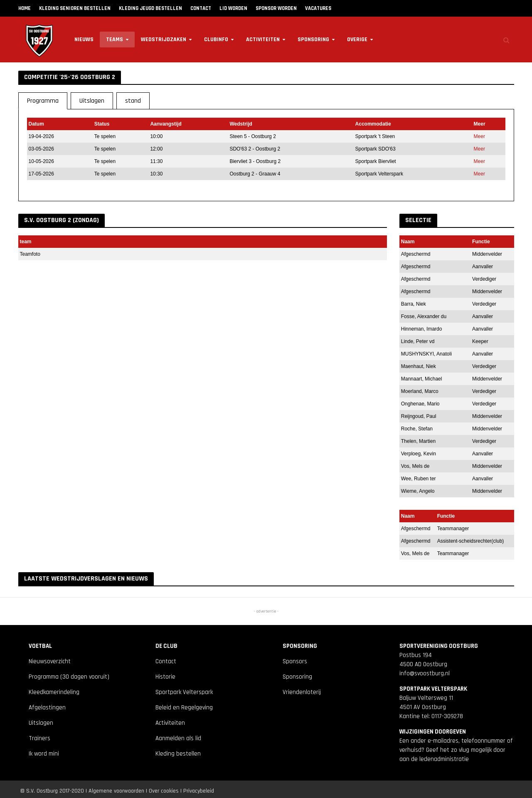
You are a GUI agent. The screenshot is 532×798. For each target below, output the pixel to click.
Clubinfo (216, 40)
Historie (165, 677)
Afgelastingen (47, 708)
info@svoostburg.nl (425, 673)
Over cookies (164, 791)
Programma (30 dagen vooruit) (69, 677)
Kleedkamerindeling (54, 692)
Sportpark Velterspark (184, 692)
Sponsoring (313, 40)
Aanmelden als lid (178, 738)
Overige (357, 40)
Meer (479, 136)
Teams (115, 40)
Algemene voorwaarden (116, 791)
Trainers (39, 738)
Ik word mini (44, 754)
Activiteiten (263, 40)
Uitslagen (41, 723)
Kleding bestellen (178, 754)
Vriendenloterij (302, 692)
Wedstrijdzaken (164, 40)
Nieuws (84, 40)
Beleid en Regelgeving (184, 708)
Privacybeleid (199, 791)
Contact (166, 661)
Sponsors (295, 661)
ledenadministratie (444, 759)
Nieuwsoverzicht (50, 661)
